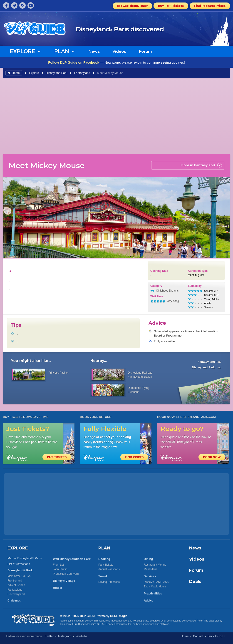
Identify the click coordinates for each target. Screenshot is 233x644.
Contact (198, 636)
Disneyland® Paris (192, 621)
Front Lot (58, 565)
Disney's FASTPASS (156, 582)
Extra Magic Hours (155, 587)
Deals (195, 582)
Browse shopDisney (132, 6)
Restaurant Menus (155, 565)
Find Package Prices (210, 6)
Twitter (49, 636)
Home (16, 73)
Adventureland (16, 585)
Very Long (173, 301)
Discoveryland (16, 594)
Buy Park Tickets (171, 6)
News (94, 51)
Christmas (14, 600)
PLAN (104, 548)
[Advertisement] (116, 116)
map (209, 362)
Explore (34, 73)
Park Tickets (106, 565)
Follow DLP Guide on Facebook (74, 62)
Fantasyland (82, 73)
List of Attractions (19, 564)
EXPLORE (18, 548)
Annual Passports (109, 569)
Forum (145, 51)
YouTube (81, 636)
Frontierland (15, 581)
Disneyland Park (57, 73)
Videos (119, 51)
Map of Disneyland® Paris (25, 558)
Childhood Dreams (167, 291)
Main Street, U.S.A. (19, 576)
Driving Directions (109, 582)
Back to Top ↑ (217, 636)
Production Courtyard (66, 574)
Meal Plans (150, 569)
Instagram (65, 636)
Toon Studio (60, 569)
